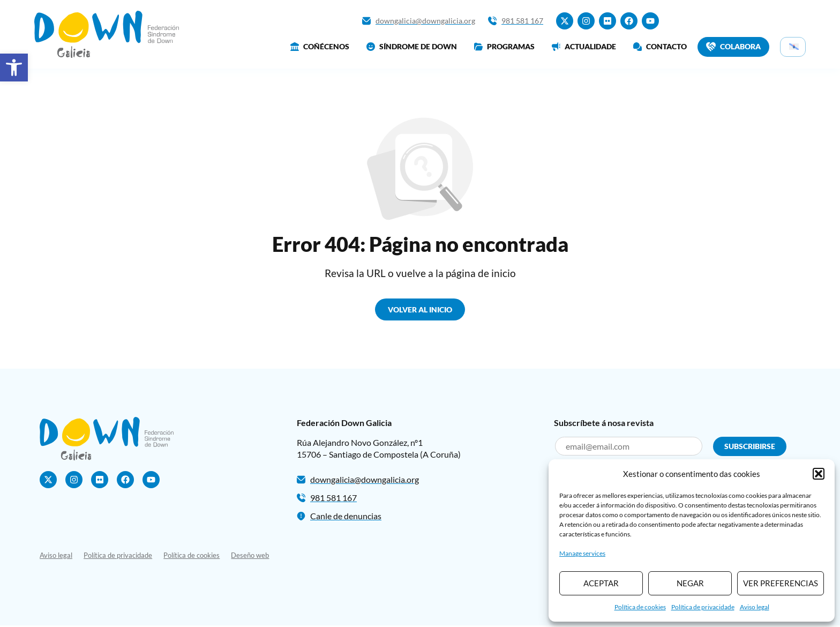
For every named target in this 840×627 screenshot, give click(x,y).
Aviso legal (755, 607)
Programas (504, 46)
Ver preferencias (781, 583)
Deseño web (255, 557)
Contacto (660, 46)
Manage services (582, 553)
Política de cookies (640, 607)
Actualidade (584, 46)
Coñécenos (320, 46)
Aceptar (601, 583)
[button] (14, 68)
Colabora (733, 47)
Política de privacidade (703, 607)
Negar (690, 583)
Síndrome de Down (412, 46)
